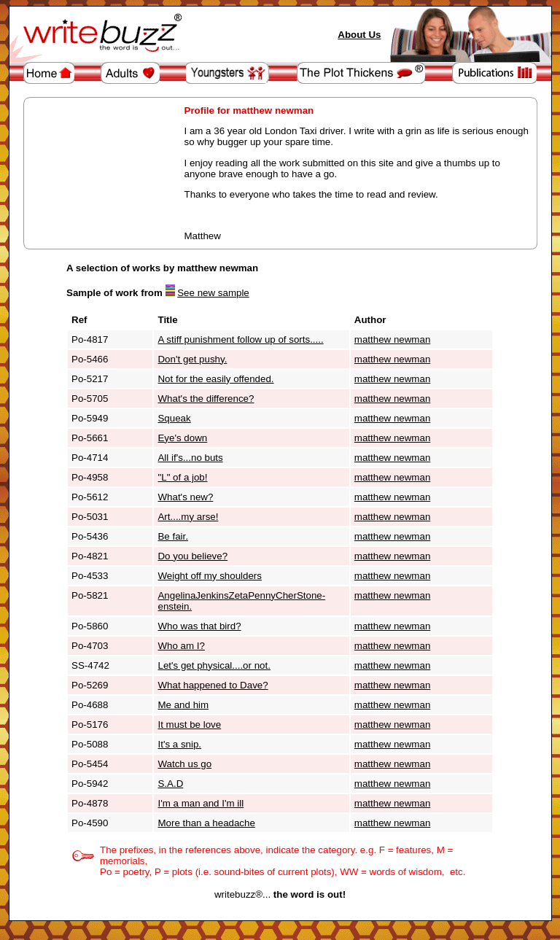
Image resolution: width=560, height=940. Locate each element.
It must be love (189, 725)
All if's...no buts (190, 458)
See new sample (213, 293)
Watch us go (184, 764)
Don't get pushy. (192, 359)
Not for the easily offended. (215, 379)
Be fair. (173, 536)
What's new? (185, 497)
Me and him (183, 705)
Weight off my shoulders (209, 576)
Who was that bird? (199, 626)
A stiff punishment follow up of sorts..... (240, 339)
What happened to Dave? (213, 685)
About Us (359, 35)
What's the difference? (206, 399)
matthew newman (392, 339)
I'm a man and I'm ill (201, 803)
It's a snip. (179, 744)
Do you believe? (192, 556)
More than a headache (206, 823)
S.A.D (170, 784)
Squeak (174, 418)
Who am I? (181, 646)
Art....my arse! (188, 517)
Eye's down (182, 438)
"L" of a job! (182, 477)
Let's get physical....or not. (214, 665)
